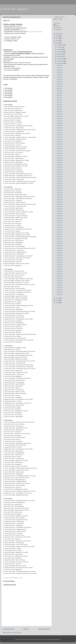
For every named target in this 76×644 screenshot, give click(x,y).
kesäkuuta (60, 54)
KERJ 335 (60, 77)
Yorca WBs (59, 27)
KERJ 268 (60, 255)
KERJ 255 (60, 285)
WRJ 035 (59, 100)
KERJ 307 (60, 163)
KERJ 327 (60, 119)
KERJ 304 (60, 172)
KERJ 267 (60, 258)
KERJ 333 (60, 82)
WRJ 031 (59, 109)
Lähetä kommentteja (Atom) (14, 633)
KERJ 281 (60, 225)
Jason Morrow (44, 640)
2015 (57, 300)
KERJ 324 (60, 126)
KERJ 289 (60, 207)
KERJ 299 (60, 183)
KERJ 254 (60, 288)
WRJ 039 (59, 91)
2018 (57, 40)
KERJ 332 (60, 84)
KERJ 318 (60, 139)
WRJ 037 (59, 95)
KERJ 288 (60, 209)
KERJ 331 (60, 86)
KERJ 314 (60, 149)
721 (58, 19)
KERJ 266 (60, 260)
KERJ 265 (60, 262)
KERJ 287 (60, 211)
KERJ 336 (60, 75)
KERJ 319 (60, 137)
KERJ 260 (60, 274)
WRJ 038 (59, 93)
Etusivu (26, 629)
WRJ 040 (59, 88)
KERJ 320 (60, 135)
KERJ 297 (60, 188)
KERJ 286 (60, 214)
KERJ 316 (60, 144)
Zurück (57, 26)
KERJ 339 (60, 68)
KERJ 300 (60, 181)
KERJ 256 (60, 283)
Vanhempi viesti (44, 629)
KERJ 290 (60, 204)
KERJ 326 (60, 121)
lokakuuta (60, 47)
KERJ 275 (60, 239)
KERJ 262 (60, 269)
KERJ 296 (60, 190)
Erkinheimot (59, 29)
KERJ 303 (60, 174)
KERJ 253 (60, 290)
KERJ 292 (60, 200)
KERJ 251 (60, 295)
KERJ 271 (60, 248)
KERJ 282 (60, 223)
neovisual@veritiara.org (35, 32)
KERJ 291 (60, 202)
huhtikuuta (60, 59)
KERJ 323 (60, 130)
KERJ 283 (60, 220)
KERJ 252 (60, 292)
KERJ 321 (60, 132)
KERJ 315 (60, 146)
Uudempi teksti (9, 629)
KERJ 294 (60, 195)
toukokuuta (60, 56)
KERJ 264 (60, 264)
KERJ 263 (60, 267)
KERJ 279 (60, 230)
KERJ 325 (60, 123)
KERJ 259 (60, 276)
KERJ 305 (60, 170)
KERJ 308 (60, 165)
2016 (57, 298)
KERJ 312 (60, 153)
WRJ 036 (59, 98)
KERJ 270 (60, 251)
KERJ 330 (60, 112)
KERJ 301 (60, 179)
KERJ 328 (60, 116)
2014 (57, 303)
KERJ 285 (60, 216)
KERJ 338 (60, 70)
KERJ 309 (60, 160)
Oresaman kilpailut (14, 9)
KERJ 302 (60, 176)
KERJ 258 (60, 278)
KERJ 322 (60, 128)
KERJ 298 (60, 186)
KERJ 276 (60, 237)
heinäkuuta (60, 52)
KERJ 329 (60, 114)
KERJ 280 (60, 227)
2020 (57, 36)
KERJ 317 (60, 142)
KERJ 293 (60, 197)
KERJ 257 (60, 281)
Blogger (59, 640)
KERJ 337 (60, 72)
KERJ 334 (60, 79)
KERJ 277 (60, 234)
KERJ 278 (60, 232)
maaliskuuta (61, 61)
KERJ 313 (60, 151)
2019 (57, 38)
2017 (57, 43)
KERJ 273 (60, 244)
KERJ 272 (60, 246)
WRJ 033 (59, 105)
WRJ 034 (59, 102)
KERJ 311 (60, 156)
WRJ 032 (59, 107)
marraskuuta (61, 45)
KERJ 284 (60, 218)
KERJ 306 (60, 167)
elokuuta (60, 49)
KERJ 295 (60, 193)
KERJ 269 (60, 253)
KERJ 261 (60, 271)
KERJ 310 (60, 158)
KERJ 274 (60, 241)
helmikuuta (60, 63)
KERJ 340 (60, 65)
